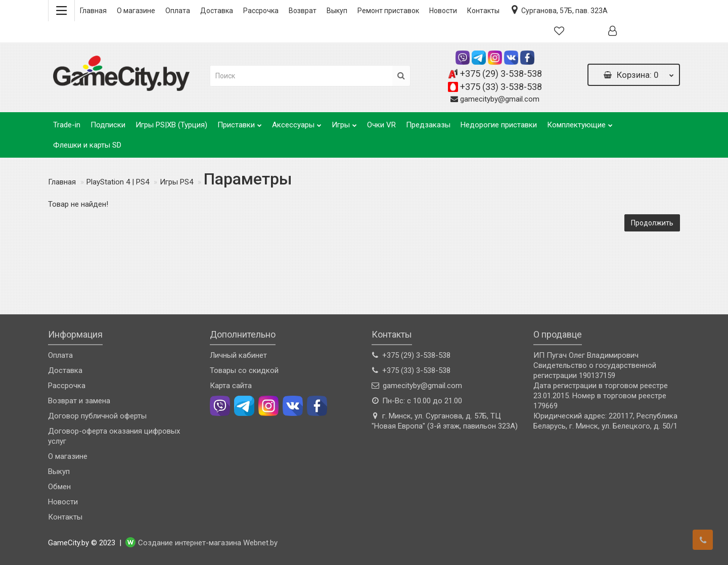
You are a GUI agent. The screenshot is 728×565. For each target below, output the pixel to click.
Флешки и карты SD (87, 145)
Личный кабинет (238, 355)
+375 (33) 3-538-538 (501, 87)
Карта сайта (231, 386)
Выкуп (337, 11)
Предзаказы (428, 125)
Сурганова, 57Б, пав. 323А (559, 10)
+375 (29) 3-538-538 (501, 74)
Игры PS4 (176, 182)
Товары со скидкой (244, 370)
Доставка (217, 11)
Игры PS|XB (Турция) (171, 125)
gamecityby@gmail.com (500, 99)
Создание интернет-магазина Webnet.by (208, 543)
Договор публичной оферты (97, 416)
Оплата (178, 11)
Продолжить (652, 223)
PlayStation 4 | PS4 (118, 182)
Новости (443, 11)
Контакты (483, 11)
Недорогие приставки (499, 125)
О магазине (136, 11)
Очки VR (381, 125)
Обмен (59, 487)
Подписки (108, 125)
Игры (344, 122)
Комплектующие (580, 122)
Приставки (240, 122)
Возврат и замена (79, 401)
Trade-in (67, 125)
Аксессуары (297, 122)
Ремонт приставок (388, 11)
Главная (93, 11)
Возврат (303, 11)
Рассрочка (261, 11)
